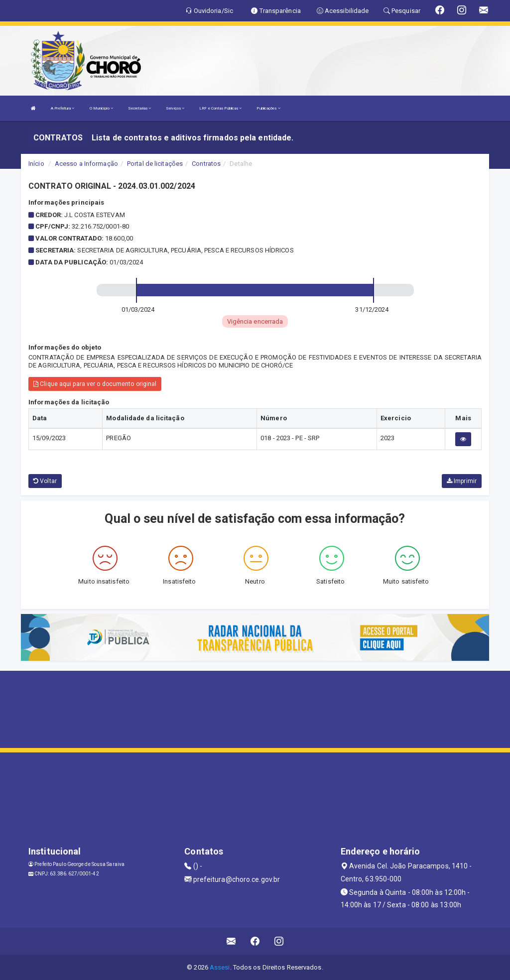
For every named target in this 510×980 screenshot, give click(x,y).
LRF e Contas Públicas (220, 108)
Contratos (206, 164)
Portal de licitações (155, 164)
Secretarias (139, 108)
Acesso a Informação (86, 164)
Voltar (45, 481)
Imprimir (462, 481)
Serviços (175, 108)
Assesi (220, 967)
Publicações (268, 108)
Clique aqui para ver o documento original (95, 384)
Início (36, 164)
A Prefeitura (63, 108)
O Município (101, 108)
